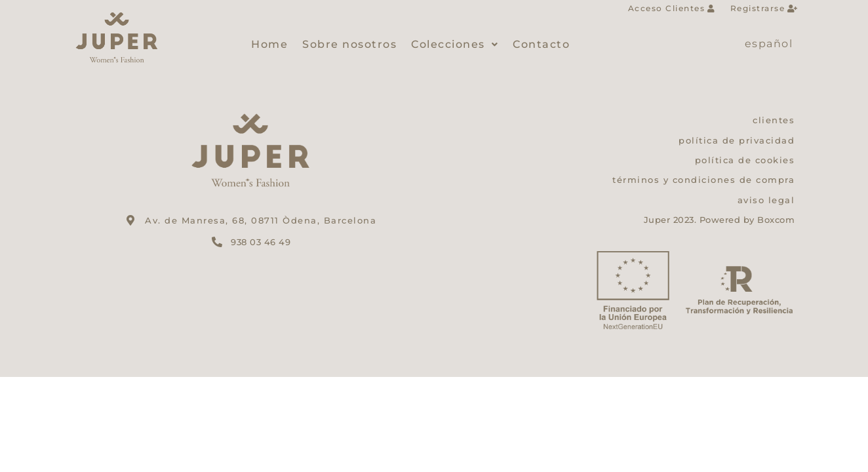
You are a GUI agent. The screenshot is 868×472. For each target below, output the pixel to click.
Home (269, 44)
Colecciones (455, 44)
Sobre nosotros (349, 44)
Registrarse (764, 9)
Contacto (541, 44)
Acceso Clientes (672, 9)
